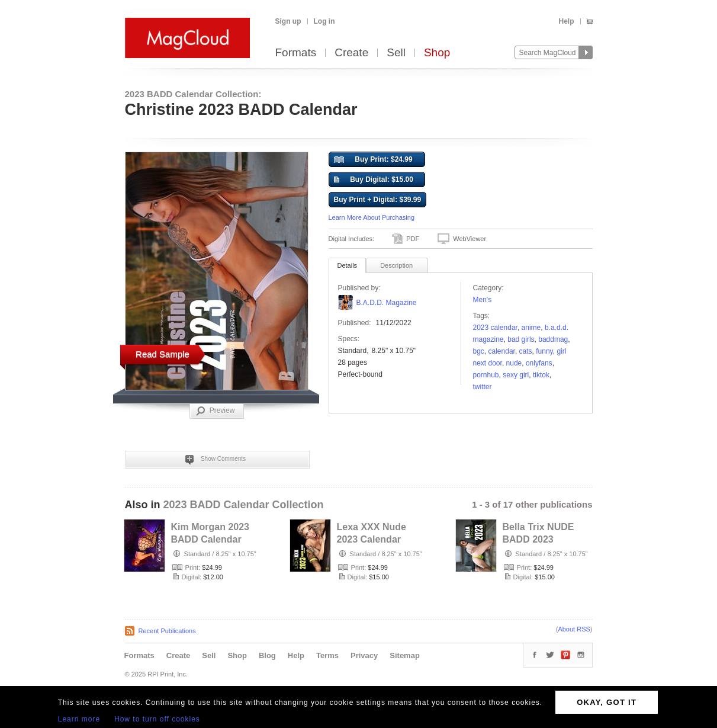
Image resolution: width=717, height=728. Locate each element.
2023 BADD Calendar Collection (244, 505)
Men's (483, 300)
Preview (216, 411)
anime (531, 328)
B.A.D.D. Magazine (387, 303)
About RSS (574, 629)
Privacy (364, 655)
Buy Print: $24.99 (373, 160)
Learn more (79, 719)
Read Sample (163, 354)
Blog (267, 655)
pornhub (486, 375)
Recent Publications (167, 631)
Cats (526, 351)
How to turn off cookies (157, 719)
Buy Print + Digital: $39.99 (378, 200)
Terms (327, 655)
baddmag (553, 339)
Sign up (288, 21)
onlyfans (539, 363)
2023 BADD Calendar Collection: (193, 94)
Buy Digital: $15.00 (374, 180)
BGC (479, 351)
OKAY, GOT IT (607, 702)
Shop (437, 53)
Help (566, 21)
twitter (483, 387)
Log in (324, 21)
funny (544, 351)
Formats (296, 53)
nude (514, 363)
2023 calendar (495, 328)
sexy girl (516, 375)
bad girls (521, 339)
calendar (502, 351)
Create (351, 53)
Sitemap (405, 655)
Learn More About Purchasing (372, 217)
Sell (396, 53)
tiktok (541, 375)
